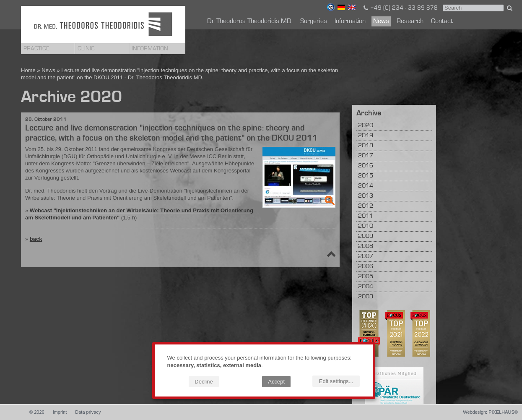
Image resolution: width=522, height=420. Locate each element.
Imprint (60, 412)
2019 (366, 136)
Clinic (86, 49)
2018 (366, 146)
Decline (204, 382)
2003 (366, 297)
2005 (366, 277)
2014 (366, 186)
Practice (36, 49)
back (36, 239)
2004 (366, 287)
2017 (366, 156)
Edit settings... (336, 381)
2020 (366, 126)
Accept (276, 382)
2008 (366, 247)
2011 (366, 216)
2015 (366, 176)
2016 (366, 166)
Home (28, 70)
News (381, 21)
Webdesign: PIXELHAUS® (490, 412)
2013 (366, 196)
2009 (366, 236)
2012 (366, 206)
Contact (442, 21)
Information (150, 49)
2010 (366, 226)
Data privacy (88, 412)
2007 (366, 257)
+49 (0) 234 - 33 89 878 (400, 8)
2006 (366, 267)
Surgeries (314, 21)
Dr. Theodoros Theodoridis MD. (250, 21)
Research (410, 21)
